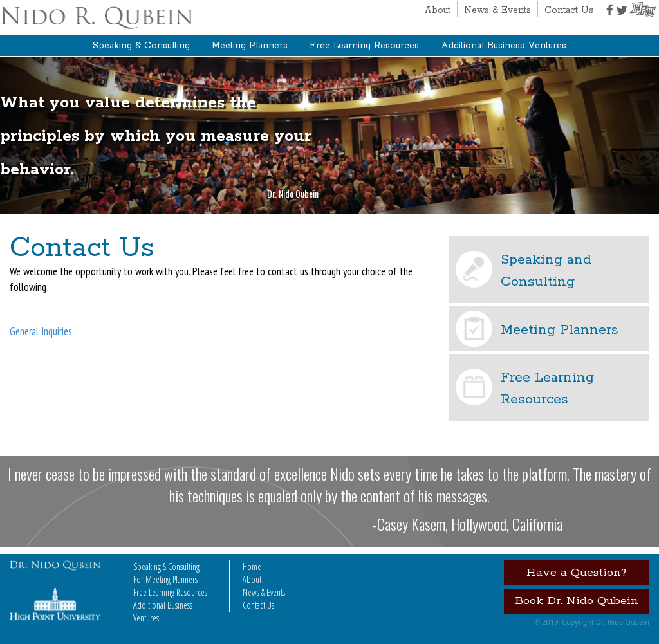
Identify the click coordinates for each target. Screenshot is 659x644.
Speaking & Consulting (141, 46)
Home (252, 566)
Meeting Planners (250, 46)
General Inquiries (41, 331)
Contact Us (569, 10)
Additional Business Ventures (504, 46)
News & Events (497, 10)
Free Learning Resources (364, 46)
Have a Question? (576, 573)
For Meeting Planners (165, 579)
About (437, 10)
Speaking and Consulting (546, 271)
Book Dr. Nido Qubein (577, 601)
